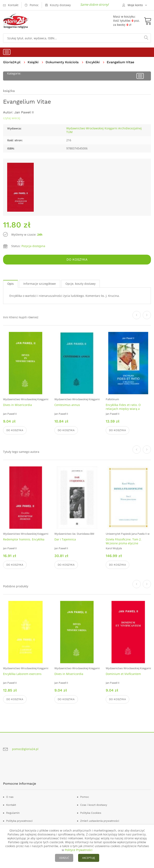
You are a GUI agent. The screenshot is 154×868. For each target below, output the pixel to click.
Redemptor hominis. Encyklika (24, 539)
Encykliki (93, 62)
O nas (10, 797)
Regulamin (13, 813)
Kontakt (11, 805)
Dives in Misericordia (17, 405)
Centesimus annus (67, 405)
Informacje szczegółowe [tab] (40, 284)
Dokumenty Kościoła (62, 62)
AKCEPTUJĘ (89, 858)
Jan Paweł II (24, 112)
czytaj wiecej (12, 118)
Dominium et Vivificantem (123, 674)
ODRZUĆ (64, 858)
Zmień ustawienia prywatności (100, 821)
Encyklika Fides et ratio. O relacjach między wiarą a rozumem (123, 409)
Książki (33, 62)
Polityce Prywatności (79, 850)
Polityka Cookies (91, 813)
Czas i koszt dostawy (94, 805)
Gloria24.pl (12, 62)
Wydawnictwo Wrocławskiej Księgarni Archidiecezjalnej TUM (104, 130)
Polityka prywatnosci (19, 821)
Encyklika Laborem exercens (22, 674)
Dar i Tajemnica (65, 539)
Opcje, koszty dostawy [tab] (80, 284)
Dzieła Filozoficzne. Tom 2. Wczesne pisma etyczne (124, 541)
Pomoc (85, 797)
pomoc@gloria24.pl (25, 749)
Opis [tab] (11, 284)
